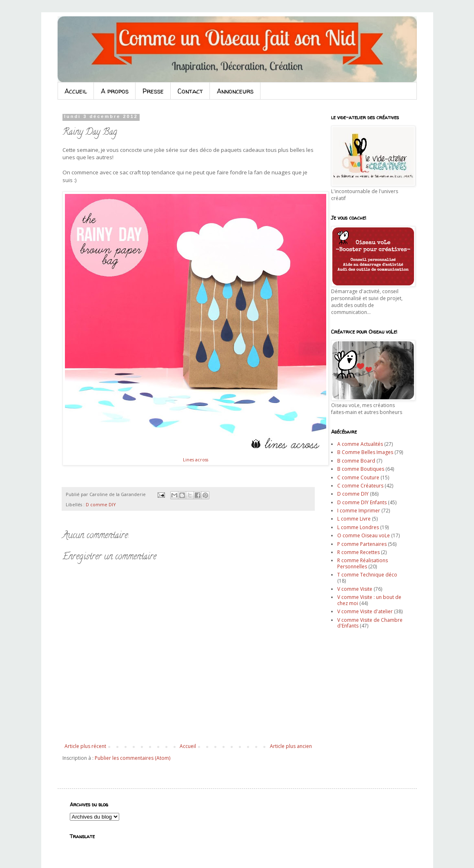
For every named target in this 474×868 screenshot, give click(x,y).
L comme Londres (358, 527)
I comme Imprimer (359, 511)
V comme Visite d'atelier (365, 611)
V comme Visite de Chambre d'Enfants (370, 623)
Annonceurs (235, 91)
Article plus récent (85, 746)
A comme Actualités (360, 444)
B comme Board (356, 461)
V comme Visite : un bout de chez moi (369, 600)
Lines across (196, 460)
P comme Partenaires (362, 544)
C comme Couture (358, 477)
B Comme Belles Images (365, 452)
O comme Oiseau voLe (364, 535)
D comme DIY (101, 504)
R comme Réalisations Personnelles (363, 563)
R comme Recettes (358, 552)
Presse (153, 91)
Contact (190, 91)
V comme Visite (355, 589)
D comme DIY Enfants (362, 502)
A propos (115, 91)
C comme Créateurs (360, 486)
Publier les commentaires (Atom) (132, 758)
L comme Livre (354, 519)
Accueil (76, 91)
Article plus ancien (291, 746)
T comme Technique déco (367, 575)
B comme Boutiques (361, 469)
